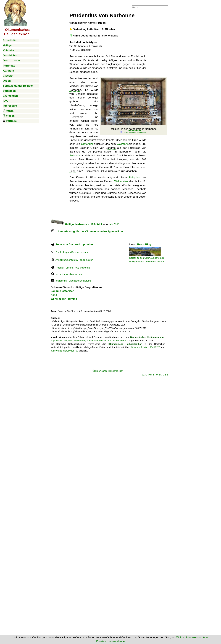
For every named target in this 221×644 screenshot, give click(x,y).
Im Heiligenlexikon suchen (69, 274)
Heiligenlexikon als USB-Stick (77, 224)
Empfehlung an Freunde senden (72, 252)
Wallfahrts (123, 144)
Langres (111, 148)
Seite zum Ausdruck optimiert (74, 244)
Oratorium (87, 144)
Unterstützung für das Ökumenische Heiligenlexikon (87, 231)
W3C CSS (162, 375)
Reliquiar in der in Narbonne (133, 131)
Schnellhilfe (10, 40)
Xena (54, 295)
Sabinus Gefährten (62, 291)
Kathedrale (135, 129)
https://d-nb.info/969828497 (64, 351)
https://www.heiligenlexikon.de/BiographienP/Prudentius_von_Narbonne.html (89, 341)
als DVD (114, 224)
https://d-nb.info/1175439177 (145, 347)
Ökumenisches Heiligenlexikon (108, 371)
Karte (17, 61)
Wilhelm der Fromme (64, 299)
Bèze (106, 159)
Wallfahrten (121, 181)
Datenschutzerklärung (80, 281)
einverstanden (118, 641)
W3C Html (148, 375)
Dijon (72, 171)
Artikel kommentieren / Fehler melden (74, 260)
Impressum (61, 281)
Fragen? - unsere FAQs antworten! (73, 268)
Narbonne (80, 46)
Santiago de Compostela (86, 152)
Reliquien (75, 156)
